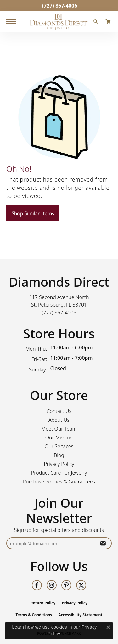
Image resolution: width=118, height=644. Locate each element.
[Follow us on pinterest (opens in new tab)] (66, 585)
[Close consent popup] (108, 627)
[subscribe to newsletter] (103, 543)
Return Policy (43, 603)
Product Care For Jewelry (59, 473)
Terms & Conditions (34, 615)
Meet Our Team (59, 429)
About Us (59, 420)
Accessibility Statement (80, 615)
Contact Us (59, 411)
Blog (59, 455)
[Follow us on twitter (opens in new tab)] (81, 585)
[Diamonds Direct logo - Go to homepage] (59, 22)
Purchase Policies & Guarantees (59, 482)
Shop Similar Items (33, 213)
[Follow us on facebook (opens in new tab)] (37, 585)
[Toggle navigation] (11, 22)
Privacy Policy (59, 464)
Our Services (59, 446)
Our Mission (59, 438)
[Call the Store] (59, 313)
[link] (59, 6)
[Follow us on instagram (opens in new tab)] (52, 585)
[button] (96, 22)
